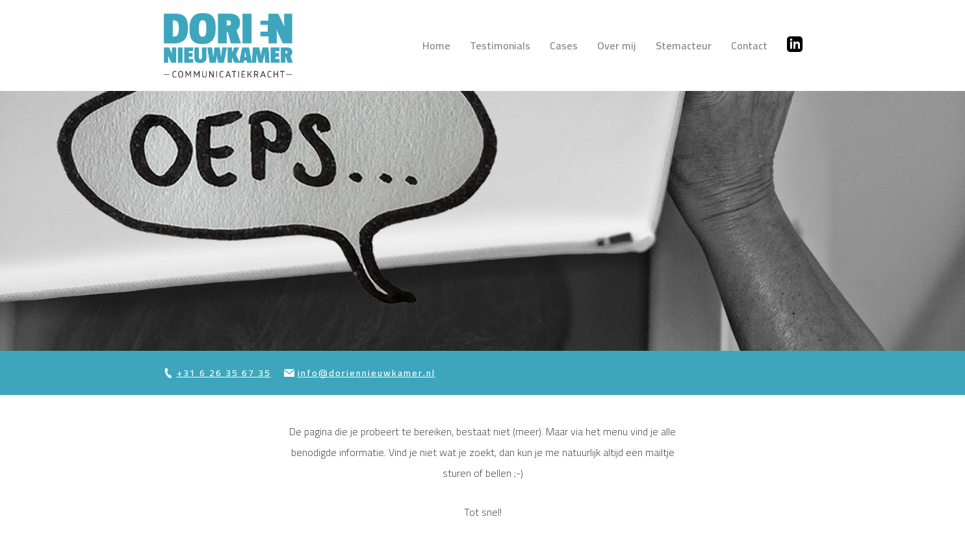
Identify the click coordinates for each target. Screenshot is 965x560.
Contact (749, 45)
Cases (564, 45)
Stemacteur (684, 45)
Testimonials (500, 45)
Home (436, 45)
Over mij (617, 45)
